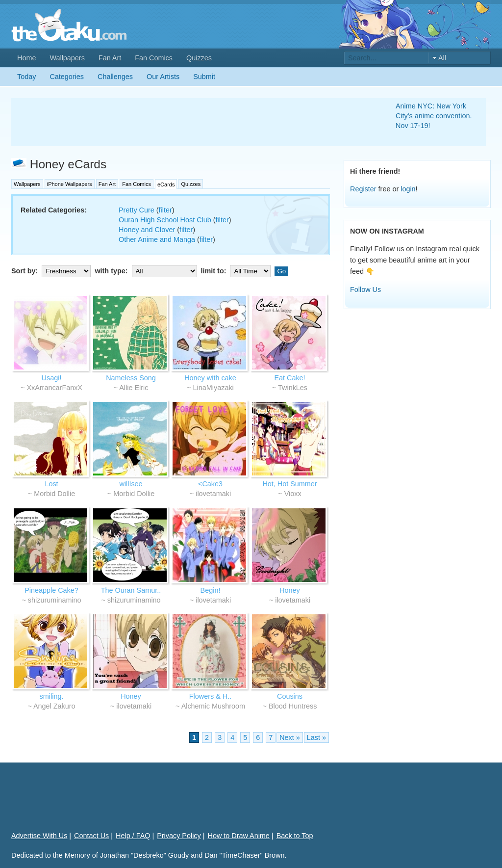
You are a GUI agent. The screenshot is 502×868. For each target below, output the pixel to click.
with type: (147, 271)
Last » (316, 737)
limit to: (237, 271)
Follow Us (365, 289)
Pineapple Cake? (51, 590)
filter (165, 210)
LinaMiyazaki (213, 388)
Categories (67, 77)
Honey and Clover (147, 230)
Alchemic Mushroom (213, 706)
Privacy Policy (179, 836)
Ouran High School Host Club (165, 220)
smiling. (52, 696)
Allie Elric (134, 388)
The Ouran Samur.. (131, 590)
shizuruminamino (55, 600)
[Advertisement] (192, 122)
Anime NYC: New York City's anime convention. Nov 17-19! (434, 116)
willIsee (131, 484)
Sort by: (52, 271)
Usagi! (52, 378)
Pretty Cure (137, 210)
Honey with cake (210, 378)
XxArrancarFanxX (54, 388)
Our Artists (163, 77)
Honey (290, 590)
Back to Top (295, 836)
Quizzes (199, 58)
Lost (51, 484)
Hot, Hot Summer (289, 484)
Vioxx (293, 494)
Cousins (290, 696)
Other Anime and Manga (157, 239)
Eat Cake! (289, 378)
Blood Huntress (293, 706)
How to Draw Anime (239, 836)
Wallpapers (67, 58)
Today (26, 77)
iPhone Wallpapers (70, 184)
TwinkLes (293, 388)
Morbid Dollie (54, 494)
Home (26, 58)
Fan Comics (154, 58)
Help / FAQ (133, 836)
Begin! (211, 590)
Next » (290, 737)
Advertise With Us (39, 836)
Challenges (115, 77)
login (408, 189)
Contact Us (91, 836)
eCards (166, 184)
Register (363, 189)
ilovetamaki (213, 494)
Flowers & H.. (210, 696)
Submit (204, 77)
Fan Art (110, 58)
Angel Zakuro (54, 706)
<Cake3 (210, 484)
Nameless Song (131, 378)
